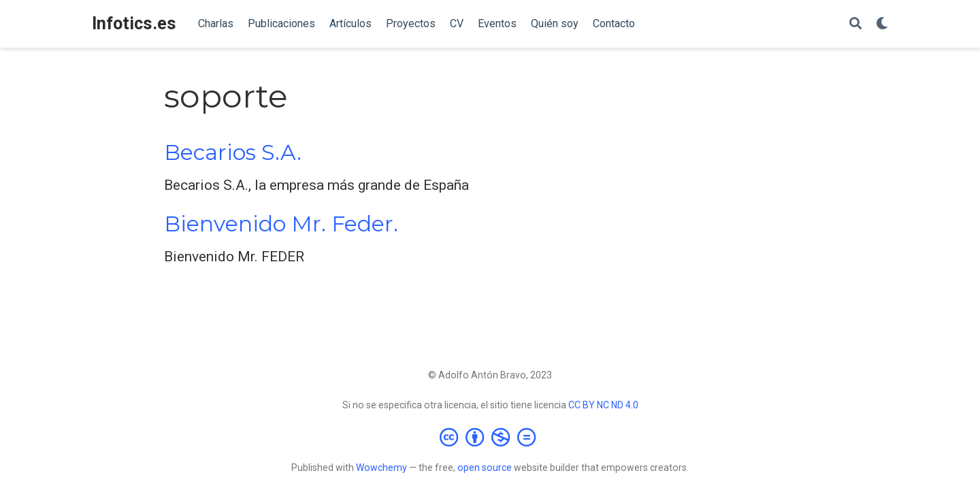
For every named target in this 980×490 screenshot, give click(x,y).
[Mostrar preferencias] (882, 24)
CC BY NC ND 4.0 (603, 405)
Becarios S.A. (233, 152)
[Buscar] (855, 24)
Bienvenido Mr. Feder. (281, 224)
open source (485, 468)
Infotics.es (134, 23)
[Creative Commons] (490, 437)
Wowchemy (381, 468)
